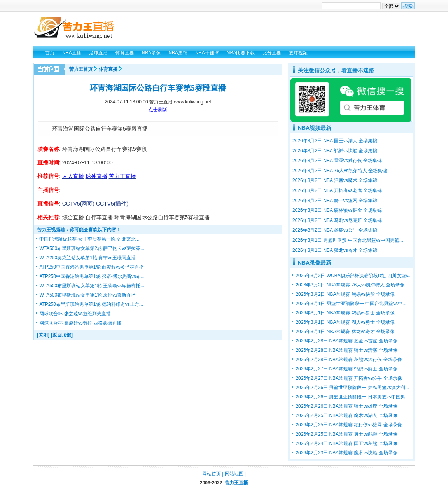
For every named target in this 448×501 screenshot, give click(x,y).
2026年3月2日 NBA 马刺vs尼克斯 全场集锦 (337, 220)
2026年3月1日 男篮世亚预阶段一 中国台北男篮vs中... (351, 304)
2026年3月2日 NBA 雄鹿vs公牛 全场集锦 (335, 230)
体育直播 (108, 69)
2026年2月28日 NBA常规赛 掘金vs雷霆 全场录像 (346, 341)
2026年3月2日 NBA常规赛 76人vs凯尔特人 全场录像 (350, 285)
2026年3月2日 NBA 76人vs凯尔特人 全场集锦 (340, 171)
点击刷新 (158, 110)
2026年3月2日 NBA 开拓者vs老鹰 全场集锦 (337, 190)
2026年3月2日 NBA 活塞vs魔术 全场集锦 (335, 180)
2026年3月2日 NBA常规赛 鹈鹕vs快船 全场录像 (345, 294)
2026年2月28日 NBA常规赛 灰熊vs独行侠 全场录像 (349, 360)
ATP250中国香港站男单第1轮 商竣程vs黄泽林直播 (91, 267)
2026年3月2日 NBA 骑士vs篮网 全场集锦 (335, 201)
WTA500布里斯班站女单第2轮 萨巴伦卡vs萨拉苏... (92, 248)
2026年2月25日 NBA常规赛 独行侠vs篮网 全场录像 (349, 425)
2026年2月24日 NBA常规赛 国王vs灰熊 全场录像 (346, 443)
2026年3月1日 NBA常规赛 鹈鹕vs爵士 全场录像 (345, 313)
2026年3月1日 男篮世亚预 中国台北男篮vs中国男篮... (348, 240)
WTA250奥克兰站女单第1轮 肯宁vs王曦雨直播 (87, 258)
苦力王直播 (236, 483)
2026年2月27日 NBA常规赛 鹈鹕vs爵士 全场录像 (346, 369)
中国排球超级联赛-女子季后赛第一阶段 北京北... (89, 239)
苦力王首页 (81, 69)
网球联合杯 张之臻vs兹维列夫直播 (75, 314)
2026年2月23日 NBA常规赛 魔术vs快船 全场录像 (346, 453)
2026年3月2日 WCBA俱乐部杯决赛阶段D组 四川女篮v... (354, 276)
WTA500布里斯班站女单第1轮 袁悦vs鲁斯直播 (87, 295)
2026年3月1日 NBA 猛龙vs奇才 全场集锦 (335, 250)
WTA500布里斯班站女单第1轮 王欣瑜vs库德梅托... (92, 286)
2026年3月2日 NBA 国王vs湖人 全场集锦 (335, 141)
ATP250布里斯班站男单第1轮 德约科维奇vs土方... (91, 304)
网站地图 (234, 474)
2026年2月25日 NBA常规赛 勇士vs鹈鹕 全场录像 (346, 434)
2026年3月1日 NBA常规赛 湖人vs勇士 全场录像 (345, 322)
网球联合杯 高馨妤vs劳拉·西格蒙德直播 (80, 323)
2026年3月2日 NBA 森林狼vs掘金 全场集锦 (337, 210)
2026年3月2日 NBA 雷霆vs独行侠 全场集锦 (337, 161)
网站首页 (212, 474)
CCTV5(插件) (112, 204)
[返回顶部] (62, 335)
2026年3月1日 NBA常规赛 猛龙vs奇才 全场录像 (345, 332)
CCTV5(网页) (78, 204)
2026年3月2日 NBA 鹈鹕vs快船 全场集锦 (335, 151)
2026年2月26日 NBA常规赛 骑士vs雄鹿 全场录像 (346, 406)
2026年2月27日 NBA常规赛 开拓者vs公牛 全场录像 (349, 378)
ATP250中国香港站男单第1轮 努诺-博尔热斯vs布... (92, 276)
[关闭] (43, 335)
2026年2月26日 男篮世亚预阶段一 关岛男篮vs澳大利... (352, 388)
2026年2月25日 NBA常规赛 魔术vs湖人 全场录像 (346, 415)
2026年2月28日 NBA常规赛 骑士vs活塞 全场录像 (346, 350)
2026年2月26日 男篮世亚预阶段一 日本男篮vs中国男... (352, 397)
